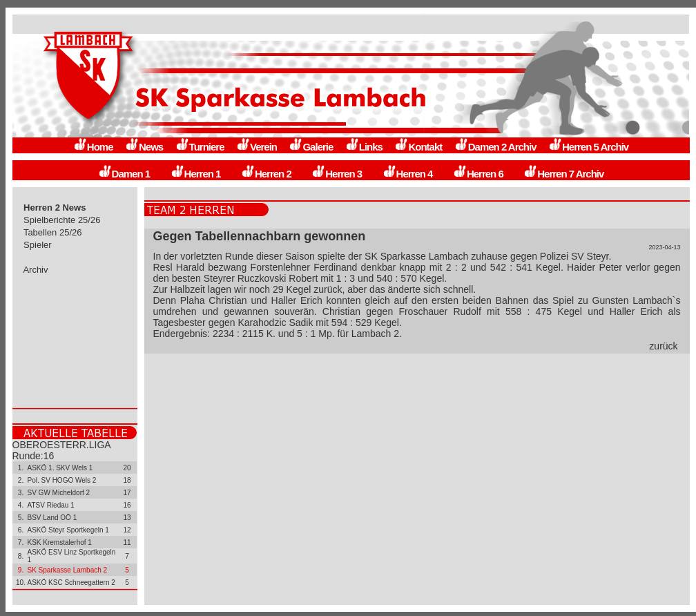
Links (364, 147)
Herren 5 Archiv (588, 147)
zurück (663, 346)
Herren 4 (408, 174)
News (144, 147)
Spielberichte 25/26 (62, 220)
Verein (257, 147)
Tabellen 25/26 (53, 232)
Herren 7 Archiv (563, 174)
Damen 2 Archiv (495, 147)
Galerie (311, 147)
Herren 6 (478, 174)
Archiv (36, 270)
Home (93, 147)
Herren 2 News (55, 208)
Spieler (38, 245)
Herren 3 (337, 174)
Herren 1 (196, 174)
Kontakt (418, 147)
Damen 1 (124, 174)
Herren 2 (266, 174)
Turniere (200, 147)
